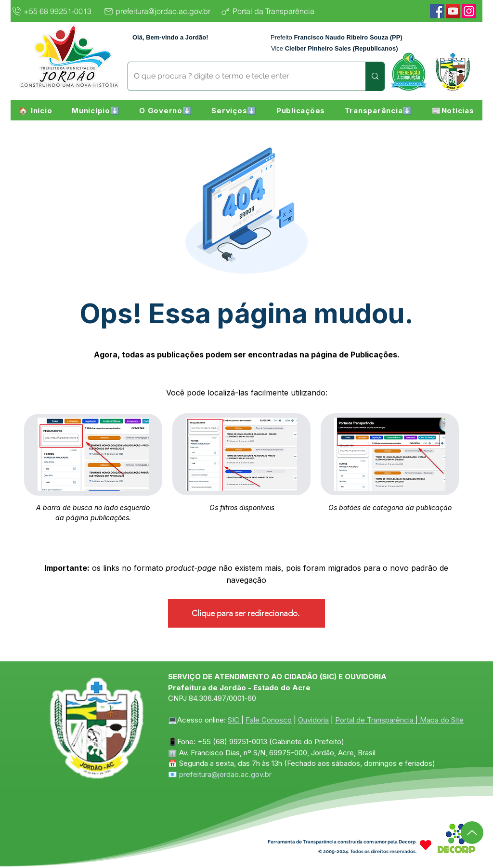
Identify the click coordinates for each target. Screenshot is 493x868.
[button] (96, 110)
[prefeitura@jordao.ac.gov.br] (160, 11)
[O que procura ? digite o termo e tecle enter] (240, 76)
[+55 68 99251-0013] (54, 11)
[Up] (472, 833)
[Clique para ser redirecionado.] (246, 613)
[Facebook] (437, 11)
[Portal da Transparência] (275, 11)
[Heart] (426, 845)
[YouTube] (453, 11)
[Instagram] (469, 11)
